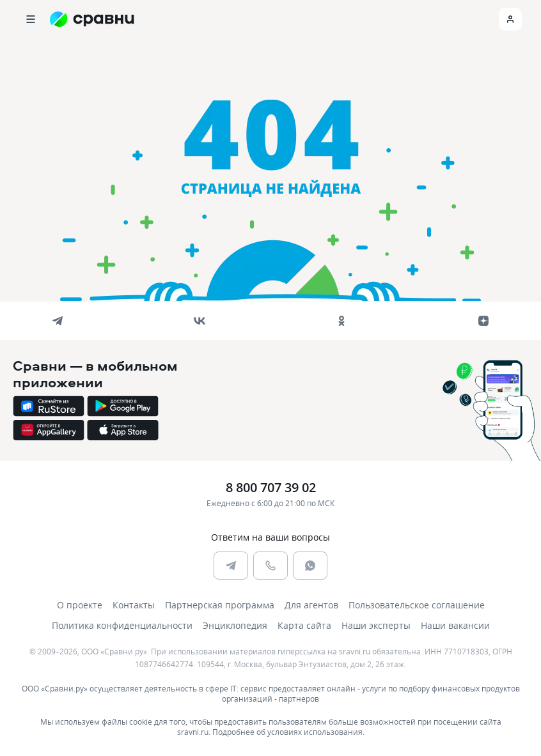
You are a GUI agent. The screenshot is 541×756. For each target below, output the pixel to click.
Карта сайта (304, 625)
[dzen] (483, 321)
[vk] (200, 321)
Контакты (134, 605)
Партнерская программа (220, 605)
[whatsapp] (310, 566)
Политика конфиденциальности (122, 625)
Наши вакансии (455, 625)
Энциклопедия (235, 625)
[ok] (341, 321)
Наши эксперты (376, 625)
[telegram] (58, 321)
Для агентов (311, 605)
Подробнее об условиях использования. (288, 732)
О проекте (80, 605)
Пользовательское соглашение (417, 605)
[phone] (270, 566)
